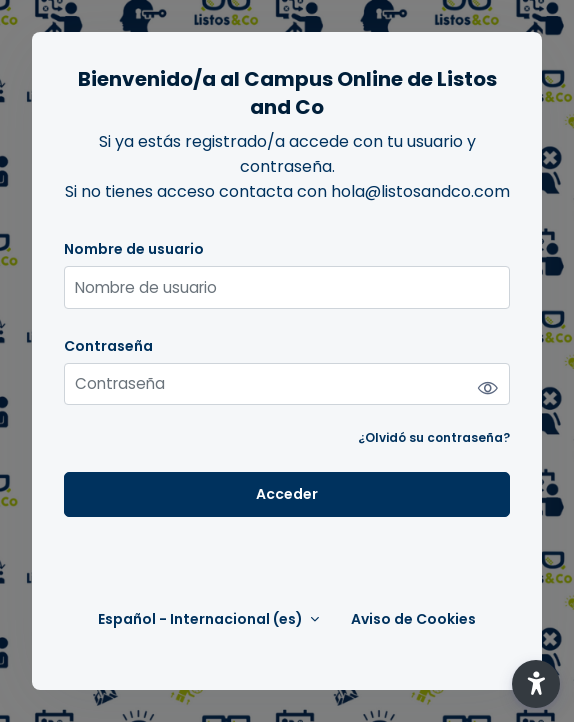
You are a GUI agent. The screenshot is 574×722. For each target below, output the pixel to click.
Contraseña (108, 346)
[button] (536, 684)
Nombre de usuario (134, 249)
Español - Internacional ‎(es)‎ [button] (202, 619)
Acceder (287, 494)
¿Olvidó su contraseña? (434, 437)
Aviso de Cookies (413, 619)
